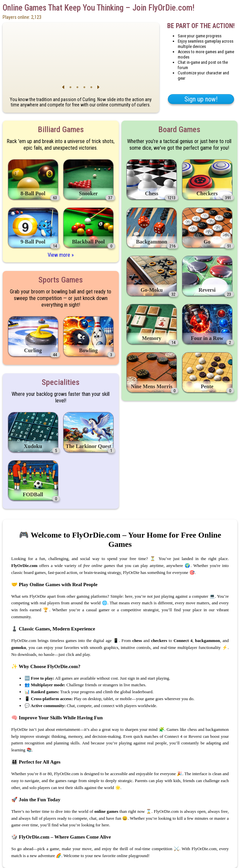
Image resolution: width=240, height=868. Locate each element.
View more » (61, 255)
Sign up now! (201, 99)
